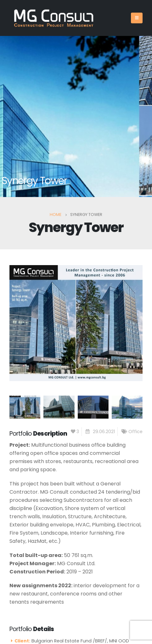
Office (135, 432)
